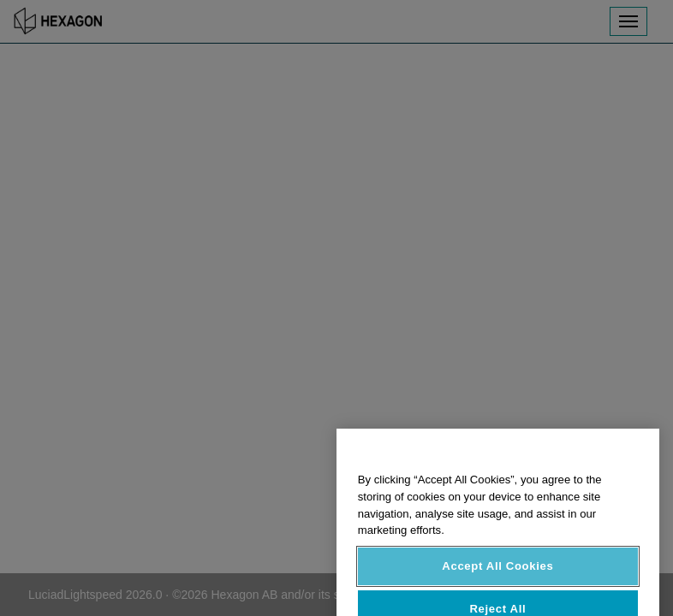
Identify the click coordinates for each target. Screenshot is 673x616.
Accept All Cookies (497, 576)
